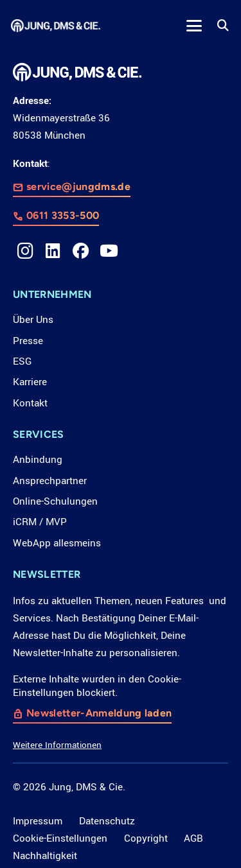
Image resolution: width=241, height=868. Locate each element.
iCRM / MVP (40, 522)
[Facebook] (81, 251)
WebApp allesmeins (57, 543)
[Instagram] (25, 251)
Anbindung (38, 460)
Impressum (38, 821)
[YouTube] (109, 251)
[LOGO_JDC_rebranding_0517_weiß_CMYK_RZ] (56, 26)
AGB (193, 838)
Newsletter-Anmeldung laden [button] (99, 713)
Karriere (30, 382)
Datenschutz (107, 821)
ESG (22, 361)
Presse (28, 341)
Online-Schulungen (55, 501)
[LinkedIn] (53, 251)
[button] (194, 26)
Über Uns (33, 320)
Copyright (146, 838)
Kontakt (30, 403)
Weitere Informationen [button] (57, 745)
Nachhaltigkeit (45, 856)
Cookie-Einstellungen (60, 838)
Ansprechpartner (50, 481)
